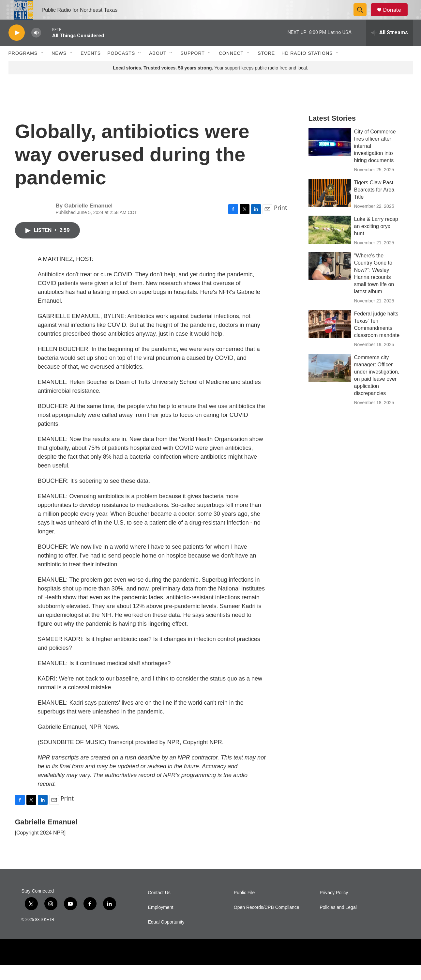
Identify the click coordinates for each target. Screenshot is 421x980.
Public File (244, 907)
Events (91, 68)
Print (281, 222)
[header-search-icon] (363, 17)
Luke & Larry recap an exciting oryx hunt (376, 241)
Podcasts (121, 68)
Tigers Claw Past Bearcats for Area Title (374, 204)
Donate (396, 17)
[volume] (36, 47)
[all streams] (390, 47)
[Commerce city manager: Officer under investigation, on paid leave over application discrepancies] (330, 383)
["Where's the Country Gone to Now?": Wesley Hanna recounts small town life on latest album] (330, 281)
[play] (17, 47)
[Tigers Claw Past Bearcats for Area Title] (330, 208)
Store (266, 68)
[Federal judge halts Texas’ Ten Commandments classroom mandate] (330, 339)
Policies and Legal (338, 922)
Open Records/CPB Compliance (267, 922)
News (59, 68)
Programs (23, 68)
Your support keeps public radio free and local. (210, 83)
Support (192, 68)
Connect (231, 68)
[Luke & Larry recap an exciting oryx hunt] (330, 244)
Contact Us (159, 907)
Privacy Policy (334, 907)
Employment (161, 922)
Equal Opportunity (166, 937)
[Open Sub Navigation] (42, 68)
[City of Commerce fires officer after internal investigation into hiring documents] (330, 157)
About (158, 68)
